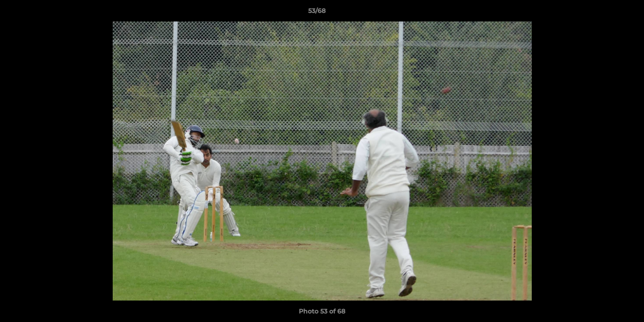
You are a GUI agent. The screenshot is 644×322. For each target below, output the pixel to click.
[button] (606, 13)
